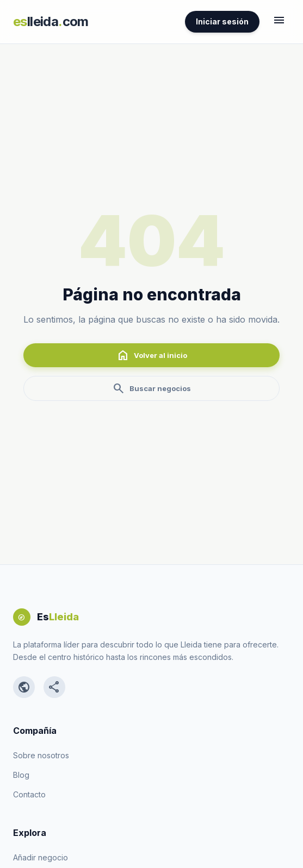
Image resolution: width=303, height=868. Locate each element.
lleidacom (51, 21)
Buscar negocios (151, 388)
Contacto (29, 794)
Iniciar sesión (222, 21)
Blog (21, 775)
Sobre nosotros (41, 755)
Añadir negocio (41, 857)
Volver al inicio (152, 355)
